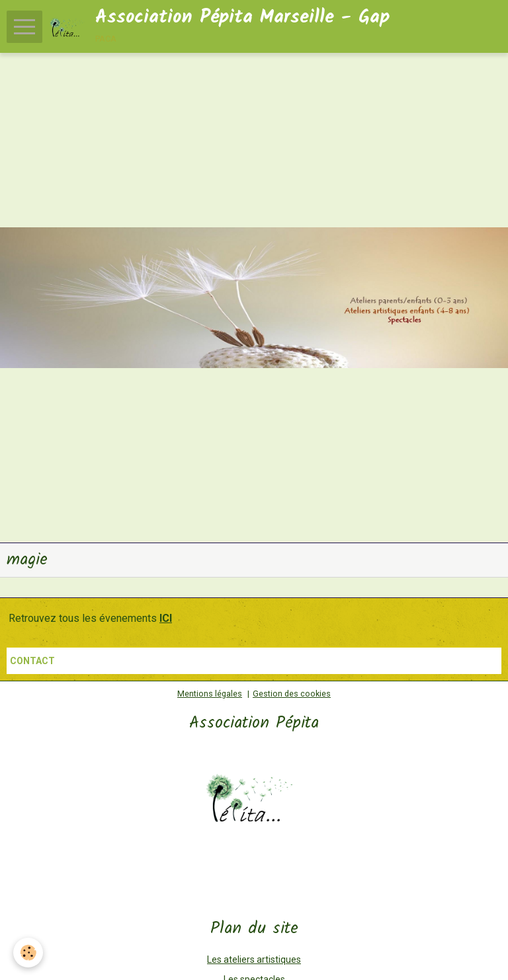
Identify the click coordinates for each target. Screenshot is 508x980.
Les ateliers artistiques (254, 960)
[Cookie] (28, 953)
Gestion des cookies (292, 694)
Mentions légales (210, 694)
